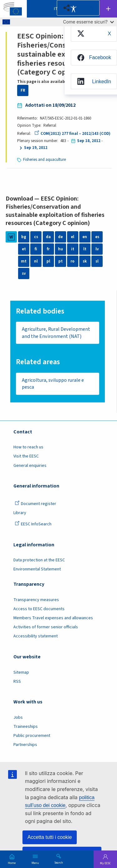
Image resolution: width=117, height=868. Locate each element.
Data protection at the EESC (39, 560)
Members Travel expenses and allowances (53, 618)
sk (85, 261)
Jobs (18, 717)
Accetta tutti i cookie (50, 837)
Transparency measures (36, 600)
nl (36, 261)
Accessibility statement (36, 636)
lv (97, 249)
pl (48, 261)
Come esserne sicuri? (88, 22)
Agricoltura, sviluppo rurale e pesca (53, 384)
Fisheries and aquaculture (44, 160)
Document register (35, 504)
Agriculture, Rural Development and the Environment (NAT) (56, 333)
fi (36, 249)
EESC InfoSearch (33, 524)
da (48, 237)
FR (23, 90)
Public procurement (32, 736)
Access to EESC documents (39, 609)
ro (73, 261)
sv (24, 273)
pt (61, 261)
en (85, 237)
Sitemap (21, 672)
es (97, 237)
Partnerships (25, 745)
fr (48, 249)
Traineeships (26, 727)
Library (20, 513)
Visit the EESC (26, 456)
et (24, 249)
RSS (17, 682)
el (73, 237)
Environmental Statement (37, 569)
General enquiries (30, 466)
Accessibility (73, 9)
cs (36, 237)
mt (24, 261)
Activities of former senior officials (46, 627)
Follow (108, 9)
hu (61, 249)
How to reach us (28, 447)
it (73, 249)
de (60, 237)
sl (97, 261)
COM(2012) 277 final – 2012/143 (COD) (72, 134)
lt (85, 249)
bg (24, 237)
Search (59, 862)
